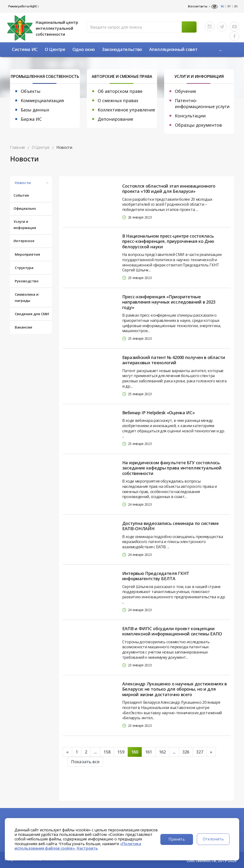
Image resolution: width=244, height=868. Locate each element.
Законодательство (122, 49)
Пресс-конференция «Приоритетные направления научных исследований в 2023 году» (169, 302)
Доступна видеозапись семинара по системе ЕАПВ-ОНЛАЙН (170, 526)
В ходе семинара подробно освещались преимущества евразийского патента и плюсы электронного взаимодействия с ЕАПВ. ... (173, 542)
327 (200, 752)
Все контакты (199, 6)
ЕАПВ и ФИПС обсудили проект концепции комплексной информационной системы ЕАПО (172, 631)
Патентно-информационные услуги (202, 103)
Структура (24, 268)
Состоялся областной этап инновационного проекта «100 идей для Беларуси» (169, 189)
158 (107, 752)
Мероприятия (27, 254)
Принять (177, 839)
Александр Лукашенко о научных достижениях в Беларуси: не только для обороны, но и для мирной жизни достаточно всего (175, 689)
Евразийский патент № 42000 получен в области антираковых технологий (174, 360)
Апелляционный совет (173, 49)
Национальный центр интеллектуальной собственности (57, 28)
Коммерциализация (42, 100)
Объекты (31, 91)
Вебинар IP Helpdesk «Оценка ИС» (159, 413)
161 (149, 752)
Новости (32, 183)
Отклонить (213, 839)
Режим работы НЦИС (23, 6)
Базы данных (35, 110)
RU (223, 6)
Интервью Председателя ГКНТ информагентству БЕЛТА (156, 576)
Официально (25, 208)
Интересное (24, 241)
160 (135, 752)
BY (229, 6)
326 (186, 752)
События (21, 195)
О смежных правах (118, 100)
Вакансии (23, 327)
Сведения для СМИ (32, 314)
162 (162, 752)
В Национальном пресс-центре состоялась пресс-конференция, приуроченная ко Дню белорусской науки (168, 241)
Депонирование (115, 119)
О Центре (55, 49)
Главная (17, 147)
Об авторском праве (120, 91)
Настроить (87, 848)
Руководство (27, 281)
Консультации (190, 116)
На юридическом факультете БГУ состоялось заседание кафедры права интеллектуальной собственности (172, 468)
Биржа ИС (31, 119)
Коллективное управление (126, 110)
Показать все (85, 762)
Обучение (186, 91)
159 (121, 752)
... (220, 49)
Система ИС (25, 49)
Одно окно (84, 49)
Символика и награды (27, 297)
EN (236, 6)
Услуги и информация (25, 225)
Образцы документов (198, 125)
